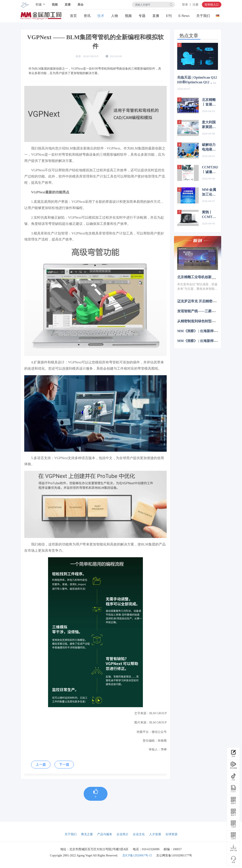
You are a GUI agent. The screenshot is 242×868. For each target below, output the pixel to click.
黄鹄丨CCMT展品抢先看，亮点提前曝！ (209, 215)
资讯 (87, 16)
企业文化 (139, 834)
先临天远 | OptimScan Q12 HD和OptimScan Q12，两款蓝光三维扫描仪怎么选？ (197, 80)
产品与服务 (105, 834)
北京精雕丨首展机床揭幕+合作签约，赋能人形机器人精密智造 (210, 102)
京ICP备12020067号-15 (137, 855)
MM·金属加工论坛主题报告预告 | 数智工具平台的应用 (209, 192)
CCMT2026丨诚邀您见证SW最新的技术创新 (210, 170)
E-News (184, 16)
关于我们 (203, 16)
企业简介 (123, 834)
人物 (115, 16)
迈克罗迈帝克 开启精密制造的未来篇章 (207, 301)
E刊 (169, 16)
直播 (68, 5)
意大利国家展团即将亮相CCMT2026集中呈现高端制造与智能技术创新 (210, 125)
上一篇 (41, 764)
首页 (73, 16)
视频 (55, 5)
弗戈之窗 (87, 834)
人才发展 (155, 834)
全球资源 (171, 834)
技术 (101, 16)
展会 (80, 5)
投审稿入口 (212, 5)
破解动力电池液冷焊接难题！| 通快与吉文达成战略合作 (210, 147)
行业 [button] (39, 5)
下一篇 (64, 764)
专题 (142, 16)
